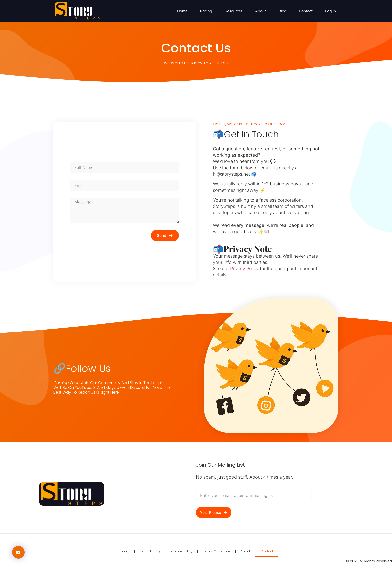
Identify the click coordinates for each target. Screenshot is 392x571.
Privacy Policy (244, 269)
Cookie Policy (182, 551)
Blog (282, 11)
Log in (331, 11)
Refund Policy (150, 551)
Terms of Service (217, 551)
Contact (306, 11)
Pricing (206, 11)
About (261, 11)
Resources (234, 11)
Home (182, 11)
